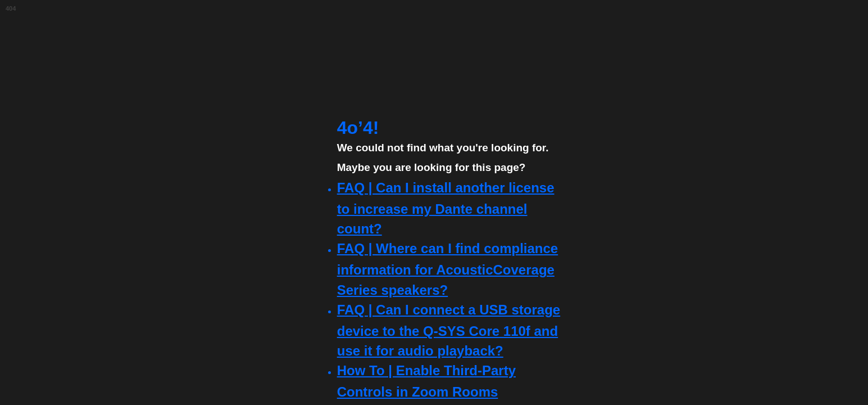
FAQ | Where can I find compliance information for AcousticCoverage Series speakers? (447, 269)
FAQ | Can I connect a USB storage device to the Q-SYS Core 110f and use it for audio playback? (449, 330)
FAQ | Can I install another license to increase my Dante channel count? (446, 208)
